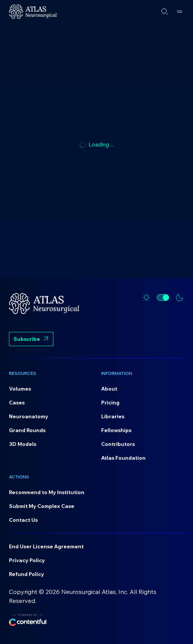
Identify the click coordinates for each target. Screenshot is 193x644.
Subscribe (31, 340)
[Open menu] (180, 12)
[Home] (33, 12)
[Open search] (165, 12)
